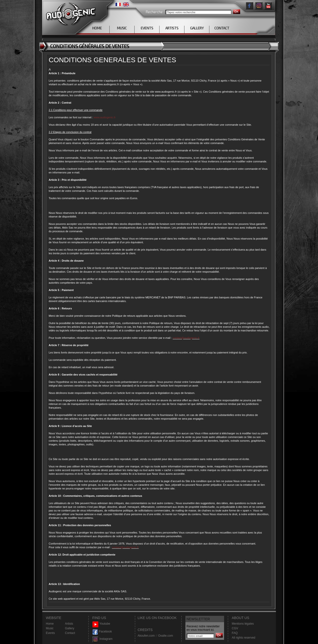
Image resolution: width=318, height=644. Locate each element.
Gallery (70, 628)
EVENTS (147, 28)
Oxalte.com (165, 636)
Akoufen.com (146, 636)
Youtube (101, 624)
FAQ (235, 633)
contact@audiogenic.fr (186, 338)
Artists (69, 624)
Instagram (102, 639)
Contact (70, 633)
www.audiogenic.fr (105, 117)
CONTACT (222, 28)
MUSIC (122, 28)
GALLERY (197, 28)
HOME (97, 28)
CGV (235, 628)
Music (50, 628)
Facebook (102, 632)
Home (50, 624)
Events (51, 633)
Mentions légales (243, 624)
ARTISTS (172, 28)
